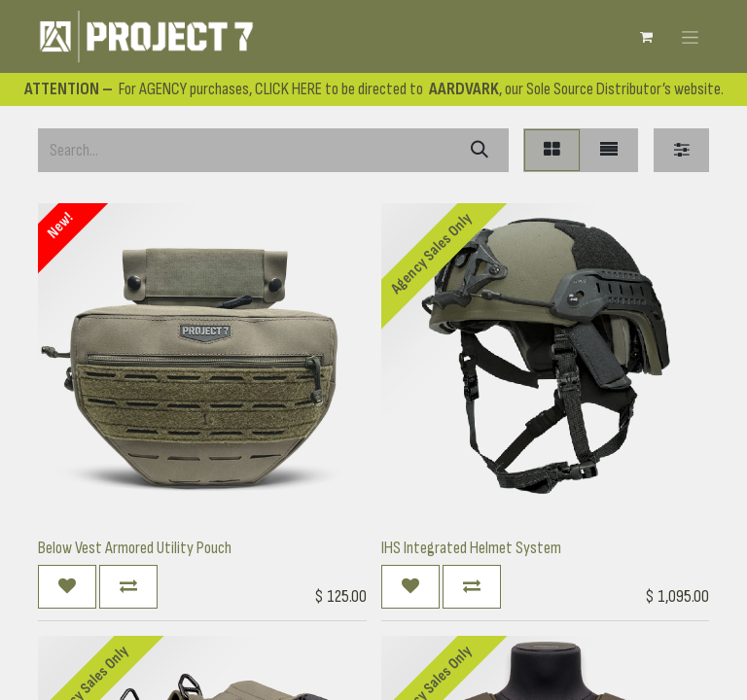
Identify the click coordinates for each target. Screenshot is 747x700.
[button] (67, 587)
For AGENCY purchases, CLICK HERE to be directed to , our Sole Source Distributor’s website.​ (374, 89)
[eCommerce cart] (646, 37)
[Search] (480, 150)
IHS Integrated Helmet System (471, 548)
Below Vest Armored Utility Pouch (135, 548)
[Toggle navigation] (690, 36)
